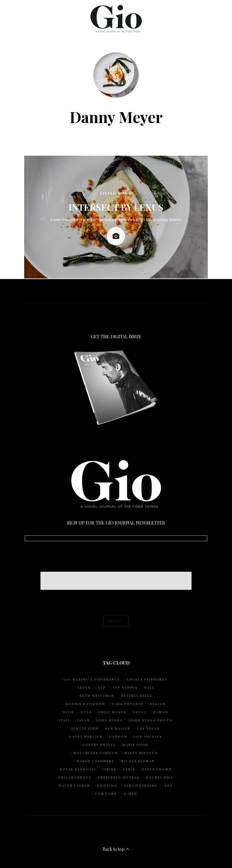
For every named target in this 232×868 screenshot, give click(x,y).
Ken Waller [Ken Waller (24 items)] (118, 728)
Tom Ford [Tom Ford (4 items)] (106, 794)
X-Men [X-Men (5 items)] (130, 794)
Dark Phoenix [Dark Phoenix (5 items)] (127, 704)
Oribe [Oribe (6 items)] (110, 769)
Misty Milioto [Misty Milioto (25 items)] (141, 753)
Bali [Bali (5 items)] (149, 688)
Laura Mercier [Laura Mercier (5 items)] (86, 736)
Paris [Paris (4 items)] (129, 769)
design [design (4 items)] (158, 704)
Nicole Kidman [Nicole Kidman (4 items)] (138, 761)
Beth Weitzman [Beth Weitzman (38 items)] (97, 696)
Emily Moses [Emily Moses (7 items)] (112, 712)
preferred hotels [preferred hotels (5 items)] (119, 777)
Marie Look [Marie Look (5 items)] (135, 745)
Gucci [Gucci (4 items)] (140, 712)
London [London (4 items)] (118, 736)
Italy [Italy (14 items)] (64, 720)
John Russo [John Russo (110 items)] (110, 720)
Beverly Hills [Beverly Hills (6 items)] (137, 696)
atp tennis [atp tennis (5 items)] (125, 688)
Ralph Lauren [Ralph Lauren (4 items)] (75, 785)
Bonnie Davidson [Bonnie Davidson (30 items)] (85, 704)
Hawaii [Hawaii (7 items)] (161, 712)
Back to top (116, 849)
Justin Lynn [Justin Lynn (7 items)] (85, 728)
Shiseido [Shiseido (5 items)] (107, 785)
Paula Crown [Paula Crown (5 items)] (157, 769)
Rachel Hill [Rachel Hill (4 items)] (160, 777)
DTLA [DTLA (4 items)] (86, 712)
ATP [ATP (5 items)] (102, 688)
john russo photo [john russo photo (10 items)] (151, 720)
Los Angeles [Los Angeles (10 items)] (148, 736)
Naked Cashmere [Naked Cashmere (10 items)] (95, 761)
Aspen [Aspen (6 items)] (84, 688)
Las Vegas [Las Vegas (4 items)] (148, 728)
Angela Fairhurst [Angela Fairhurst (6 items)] (147, 679)
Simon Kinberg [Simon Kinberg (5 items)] (141, 785)
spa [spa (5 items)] (169, 785)
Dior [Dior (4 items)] (69, 712)
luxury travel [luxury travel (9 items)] (99, 745)
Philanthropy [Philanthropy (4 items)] (75, 777)
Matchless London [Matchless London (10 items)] (96, 753)
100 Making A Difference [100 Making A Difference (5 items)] (92, 679)
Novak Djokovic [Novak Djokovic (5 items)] (78, 769)
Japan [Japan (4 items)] (83, 720)
